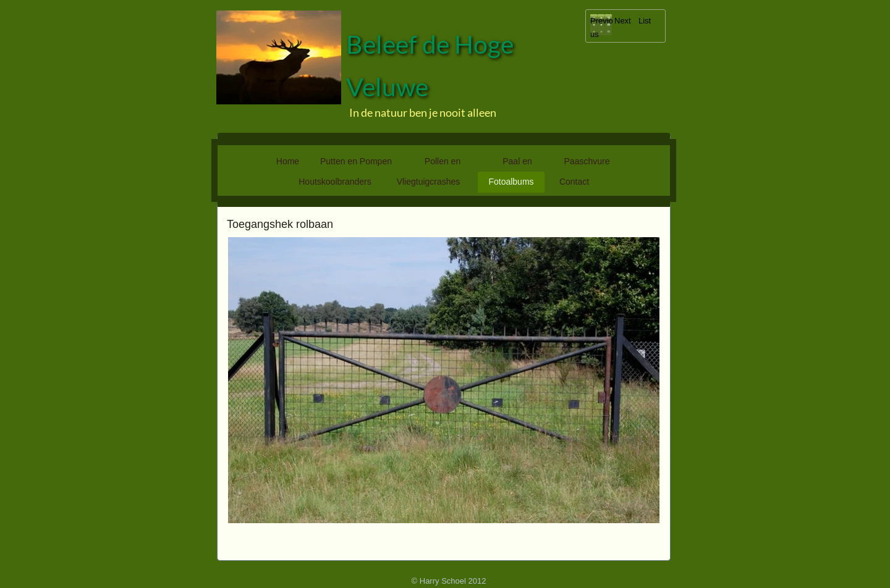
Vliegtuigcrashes (429, 182)
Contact (574, 182)
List (645, 21)
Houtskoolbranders (335, 182)
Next (623, 21)
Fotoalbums (511, 182)
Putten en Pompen (356, 161)
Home (288, 161)
